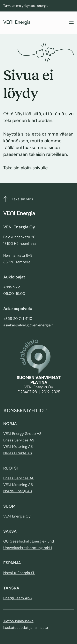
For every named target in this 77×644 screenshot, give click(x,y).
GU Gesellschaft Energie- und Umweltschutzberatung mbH (29, 545)
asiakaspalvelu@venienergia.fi (28, 325)
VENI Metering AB (18, 485)
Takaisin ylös (18, 199)
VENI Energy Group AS (22, 434)
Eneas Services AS (19, 440)
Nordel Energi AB (18, 491)
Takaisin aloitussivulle (26, 168)
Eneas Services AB (19, 478)
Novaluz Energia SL (19, 573)
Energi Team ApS (17, 598)
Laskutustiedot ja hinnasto (26, 628)
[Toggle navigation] (71, 22)
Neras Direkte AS (18, 453)
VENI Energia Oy (17, 516)
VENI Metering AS (18, 447)
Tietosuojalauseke (18, 621)
